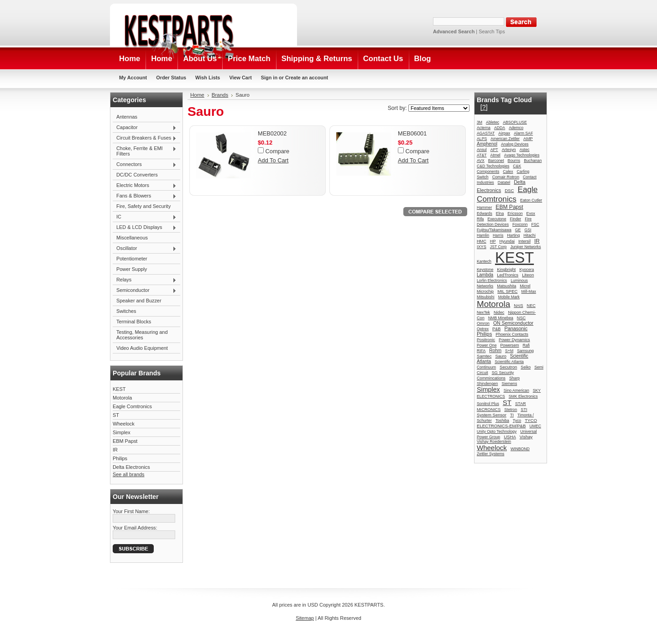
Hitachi (529, 235)
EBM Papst (125, 441)
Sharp (514, 378)
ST (116, 415)
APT (494, 150)
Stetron (511, 410)
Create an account (307, 78)
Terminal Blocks (134, 322)
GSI (528, 230)
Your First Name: (131, 511)
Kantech (484, 261)
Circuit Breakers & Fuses (145, 138)
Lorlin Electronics (492, 280)
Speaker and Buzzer (139, 301)
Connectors (145, 165)
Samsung (525, 351)
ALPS (482, 139)
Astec (525, 150)
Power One (487, 345)
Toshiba (502, 421)
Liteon (528, 275)
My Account (133, 78)
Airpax (504, 133)
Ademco (516, 128)
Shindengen (487, 384)
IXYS (482, 247)
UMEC (535, 426)
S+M (509, 351)
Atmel (495, 155)
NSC (521, 318)
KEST (119, 389)
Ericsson (515, 213)
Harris (498, 235)
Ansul (482, 150)
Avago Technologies (522, 155)
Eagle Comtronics (132, 406)
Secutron (508, 367)
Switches (126, 311)
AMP (528, 138)
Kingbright (506, 270)
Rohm (495, 351)
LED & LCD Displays (145, 228)
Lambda (485, 275)
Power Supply (132, 269)
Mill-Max (529, 291)
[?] (484, 107)
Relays (145, 280)
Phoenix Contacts (512, 334)
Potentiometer (132, 259)
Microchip (485, 291)
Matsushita (506, 286)
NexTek (483, 312)
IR (115, 450)
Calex (508, 171)
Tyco (517, 421)
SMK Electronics (523, 396)
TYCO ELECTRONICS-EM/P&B (507, 423)
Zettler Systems (490, 454)
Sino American (516, 390)
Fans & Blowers (145, 196)
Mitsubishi (486, 297)
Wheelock (124, 424)
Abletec (493, 122)
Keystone (485, 270)
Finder (516, 219)
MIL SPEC (507, 291)
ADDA (500, 128)
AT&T (482, 155)
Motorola (122, 398)
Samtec (484, 356)
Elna (500, 213)
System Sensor (492, 415)
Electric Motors (145, 186)
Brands (220, 95)
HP (493, 241)
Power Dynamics (514, 340)
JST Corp (498, 247)
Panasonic (516, 328)
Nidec (499, 312)
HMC (482, 241)
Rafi (526, 345)
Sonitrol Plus (488, 404)
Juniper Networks (525, 247)
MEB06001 (412, 133)
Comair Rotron (506, 177)
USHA (510, 437)
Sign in (269, 78)
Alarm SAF (523, 133)
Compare (278, 151)
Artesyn (509, 150)
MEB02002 (272, 133)
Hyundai (507, 241)
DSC (509, 190)
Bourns (514, 161)
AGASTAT (486, 133)
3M (480, 122)
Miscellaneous (132, 238)
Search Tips (492, 31)
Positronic (486, 340)
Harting (513, 235)
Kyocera (527, 270)
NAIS (518, 306)
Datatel (504, 182)
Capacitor (145, 128)
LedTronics (508, 275)
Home (197, 95)
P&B (496, 329)
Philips (120, 458)
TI (512, 415)
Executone (497, 219)
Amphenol (487, 144)
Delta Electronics (131, 467)
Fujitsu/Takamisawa (494, 230)
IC (145, 217)
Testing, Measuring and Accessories (142, 335)
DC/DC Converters (137, 175)
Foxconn (520, 224)
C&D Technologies (493, 166)
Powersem (510, 345)
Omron (483, 323)
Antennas (127, 117)
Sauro (501, 356)
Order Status (171, 78)
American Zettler (505, 139)
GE (518, 230)
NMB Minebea (501, 318)
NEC (531, 306)
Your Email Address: (135, 528)
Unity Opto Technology (497, 431)
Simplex (122, 432)
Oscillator (145, 249)
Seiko (526, 367)
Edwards (485, 213)
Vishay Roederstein (494, 441)
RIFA (481, 351)
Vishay (526, 437)
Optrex (483, 329)
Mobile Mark (509, 297)
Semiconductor (145, 291)
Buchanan (533, 161)
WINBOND (520, 449)
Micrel (525, 286)
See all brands (129, 474)
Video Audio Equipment (142, 348)
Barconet (496, 161)
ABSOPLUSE (515, 122)
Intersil (524, 241)
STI (524, 410)
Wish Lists (208, 78)
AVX (481, 161)
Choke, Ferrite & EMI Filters (145, 151)
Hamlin (483, 235)
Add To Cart (273, 160)
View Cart (240, 78)
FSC (535, 224)
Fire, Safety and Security (143, 206)
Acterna (484, 128)
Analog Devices (515, 144)
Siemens (509, 384)
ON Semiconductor (513, 323)
